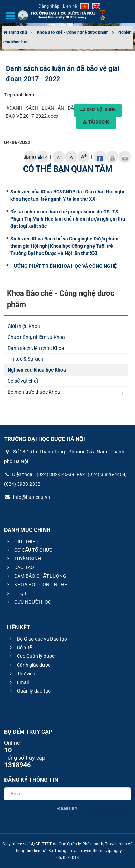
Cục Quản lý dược (31, 656)
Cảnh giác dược (29, 665)
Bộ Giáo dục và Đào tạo (37, 639)
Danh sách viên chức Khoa (36, 348)
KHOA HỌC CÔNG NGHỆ (36, 585)
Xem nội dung (98, 110)
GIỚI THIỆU (22, 542)
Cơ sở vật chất (23, 381)
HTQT (16, 593)
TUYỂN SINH (23, 559)
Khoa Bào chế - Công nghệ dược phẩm (73, 32)
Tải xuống (96, 122)
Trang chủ (15, 32)
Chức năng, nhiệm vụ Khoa (36, 337)
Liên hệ (70, 6)
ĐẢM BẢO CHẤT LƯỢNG (36, 576)
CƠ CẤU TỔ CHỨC (29, 550)
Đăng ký (67, 808)
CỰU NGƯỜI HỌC (28, 602)
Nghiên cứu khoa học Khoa (37, 370)
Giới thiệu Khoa (24, 326)
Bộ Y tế (20, 647)
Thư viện (22, 674)
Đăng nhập (49, 6)
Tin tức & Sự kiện (25, 359)
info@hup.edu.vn (27, 497)
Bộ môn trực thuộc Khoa (65, 392)
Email (18, 682)
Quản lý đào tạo (29, 691)
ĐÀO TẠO (20, 567)
